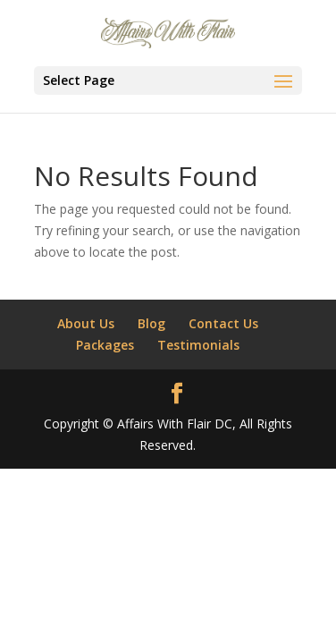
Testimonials (198, 345)
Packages (105, 345)
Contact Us (223, 323)
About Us (86, 323)
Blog (151, 323)
